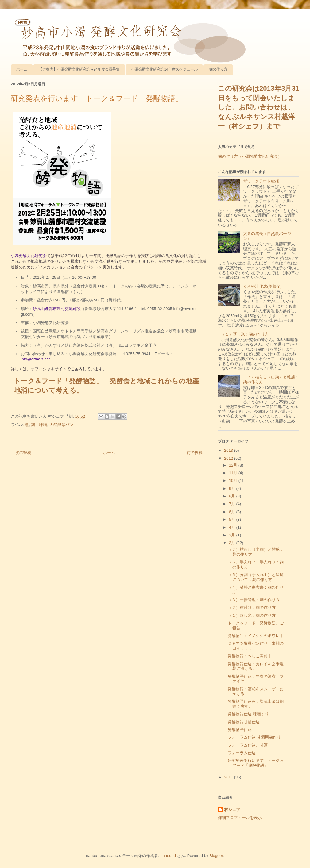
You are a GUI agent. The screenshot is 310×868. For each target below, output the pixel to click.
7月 (233, 504)
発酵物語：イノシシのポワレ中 (256, 636)
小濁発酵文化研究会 (29, 256)
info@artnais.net (35, 359)
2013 (229, 450)
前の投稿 (195, 453)
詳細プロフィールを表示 (240, 818)
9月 (233, 488)
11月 (234, 473)
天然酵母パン (61, 425)
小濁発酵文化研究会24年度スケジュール (164, 69)
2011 (229, 777)
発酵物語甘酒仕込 (244, 722)
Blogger (216, 856)
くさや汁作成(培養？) (262, 286)
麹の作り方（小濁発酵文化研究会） (250, 156)
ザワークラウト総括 (261, 181)
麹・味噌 (39, 425)
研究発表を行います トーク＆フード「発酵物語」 (256, 763)
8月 (233, 496)
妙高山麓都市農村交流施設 (57, 309)
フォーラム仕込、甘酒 (248, 745)
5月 (233, 519)
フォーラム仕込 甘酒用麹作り (254, 737)
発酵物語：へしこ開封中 (250, 656)
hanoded (168, 856)
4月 (233, 527)
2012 (229, 458)
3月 (233, 535)
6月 (233, 512)
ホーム (22, 69)
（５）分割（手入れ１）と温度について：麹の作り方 (256, 577)
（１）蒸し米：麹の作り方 (245, 334)
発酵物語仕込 (240, 730)
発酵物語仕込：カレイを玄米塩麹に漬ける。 (256, 666)
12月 (234, 465)
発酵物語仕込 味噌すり (248, 714)
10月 (234, 480)
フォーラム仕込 (242, 753)
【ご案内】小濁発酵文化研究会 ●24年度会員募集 (79, 69)
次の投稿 (23, 453)
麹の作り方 (218, 69)
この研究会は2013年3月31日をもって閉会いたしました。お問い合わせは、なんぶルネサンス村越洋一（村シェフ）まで (259, 108)
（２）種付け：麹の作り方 (252, 607)
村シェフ (232, 810)
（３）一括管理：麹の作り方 (254, 600)
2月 (233, 543)
